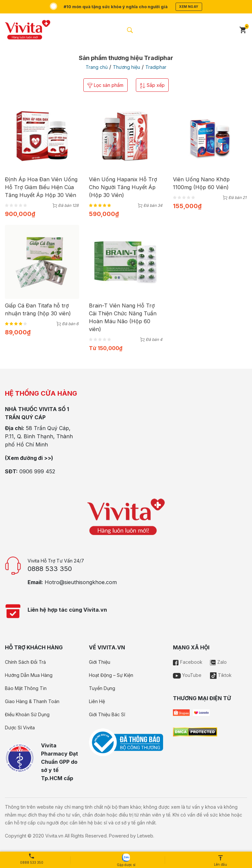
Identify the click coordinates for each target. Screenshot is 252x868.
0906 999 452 (37, 472)
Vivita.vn (54, 836)
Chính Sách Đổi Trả (25, 663)
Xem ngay (192, 7)
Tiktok (221, 676)
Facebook (188, 663)
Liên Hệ (97, 702)
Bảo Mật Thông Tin (26, 689)
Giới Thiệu (100, 663)
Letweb (145, 836)
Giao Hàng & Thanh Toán (32, 702)
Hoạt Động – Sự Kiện (111, 676)
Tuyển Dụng (102, 689)
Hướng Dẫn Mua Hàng (29, 676)
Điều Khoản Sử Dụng (27, 715)
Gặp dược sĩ (126, 860)
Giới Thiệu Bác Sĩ (107, 715)
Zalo (218, 663)
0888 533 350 (50, 569)
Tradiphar (156, 67)
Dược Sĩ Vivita (20, 728)
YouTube (187, 676)
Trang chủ (97, 67)
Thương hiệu (126, 67)
